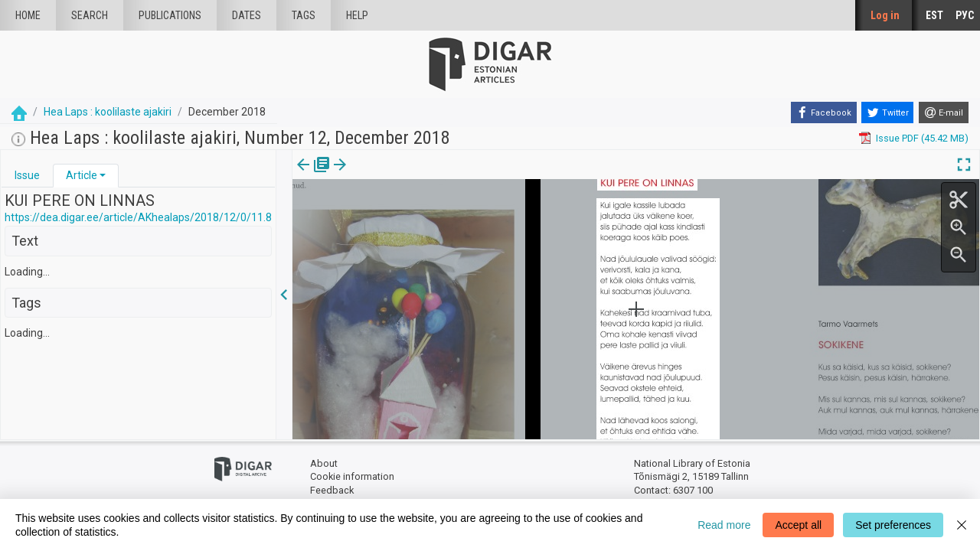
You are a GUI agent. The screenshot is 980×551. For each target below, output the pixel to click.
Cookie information (352, 476)
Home (28, 15)
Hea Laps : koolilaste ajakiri (108, 112)
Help (357, 15)
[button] (103, 175)
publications (170, 15)
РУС (965, 15)
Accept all (798, 525)
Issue (27, 175)
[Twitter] (887, 112)
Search (90, 15)
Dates (247, 15)
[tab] (27, 176)
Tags (304, 15)
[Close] (962, 525)
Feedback (332, 490)
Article (82, 175)
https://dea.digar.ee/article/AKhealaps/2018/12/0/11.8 (138, 217)
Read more (724, 525)
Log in (885, 15)
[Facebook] (824, 112)
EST (934, 15)
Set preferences (893, 525)
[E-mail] (944, 112)
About (324, 463)
